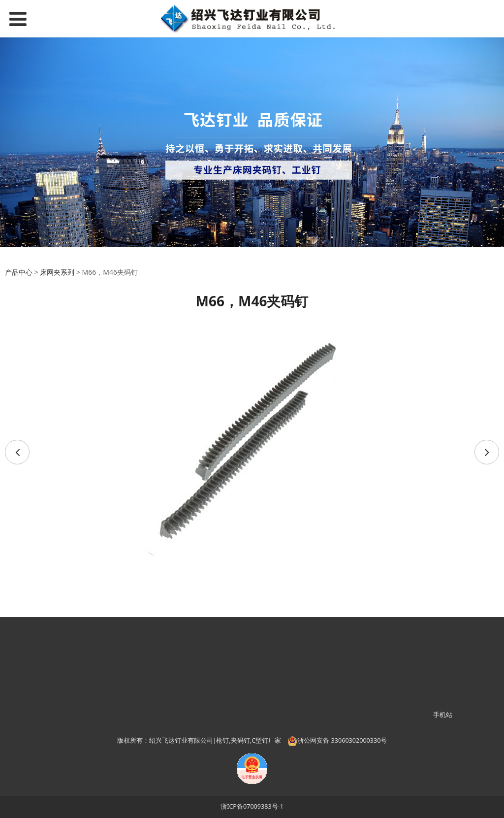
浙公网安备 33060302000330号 (337, 740)
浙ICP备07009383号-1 (252, 806)
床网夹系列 (57, 272)
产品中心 (19, 272)
